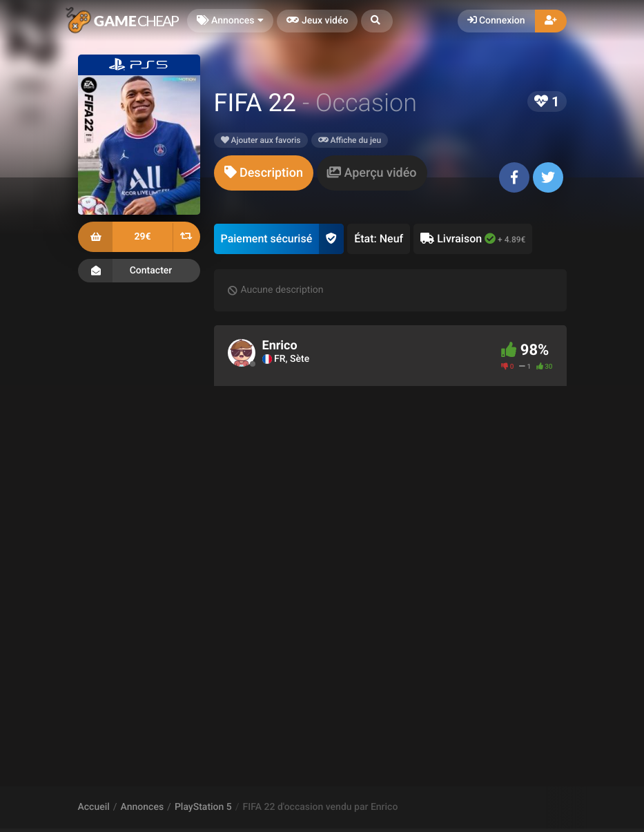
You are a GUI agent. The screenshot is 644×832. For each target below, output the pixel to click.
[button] (377, 21)
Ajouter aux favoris (261, 140)
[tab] (264, 173)
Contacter (139, 271)
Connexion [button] (496, 21)
